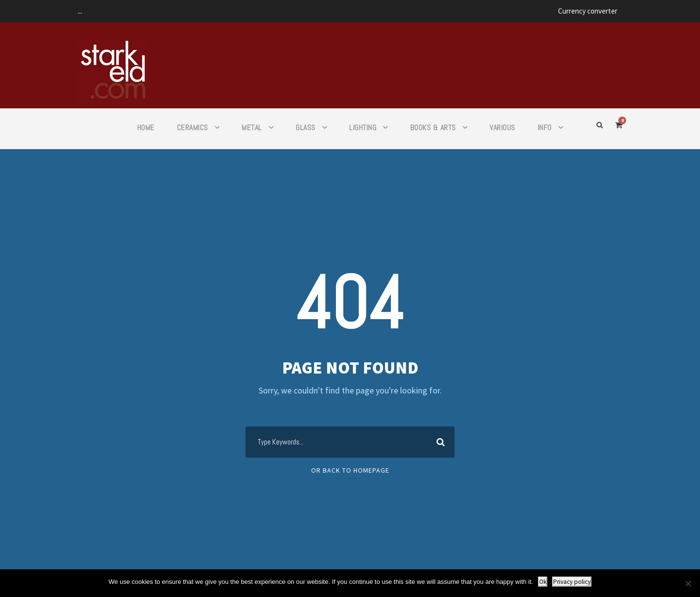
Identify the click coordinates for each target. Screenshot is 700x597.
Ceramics (192, 128)
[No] (688, 583)
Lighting (363, 128)
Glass (306, 128)
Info (545, 128)
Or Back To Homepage (350, 470)
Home (146, 128)
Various (502, 128)
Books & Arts (433, 128)
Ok (543, 582)
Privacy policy (572, 582)
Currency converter (588, 11)
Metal (252, 128)
